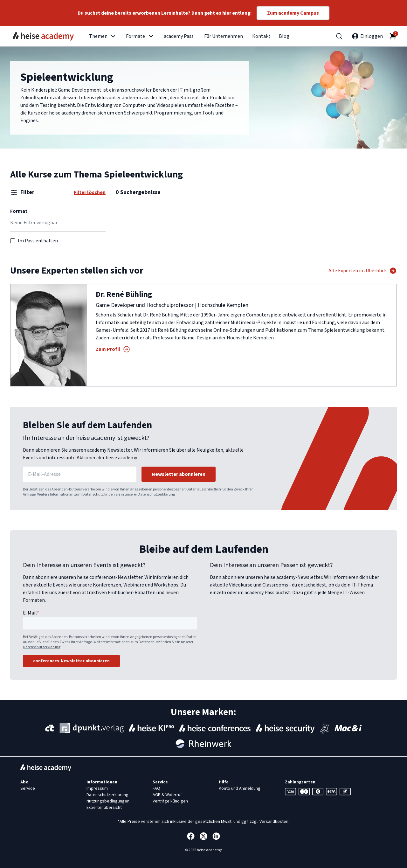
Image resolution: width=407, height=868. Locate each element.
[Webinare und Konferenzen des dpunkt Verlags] (92, 728)
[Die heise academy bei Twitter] (203, 836)
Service (28, 788)
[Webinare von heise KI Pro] (151, 728)
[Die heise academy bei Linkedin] (216, 836)
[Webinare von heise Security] (285, 728)
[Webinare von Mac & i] (348, 728)
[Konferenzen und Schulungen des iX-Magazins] (325, 728)
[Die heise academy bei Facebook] (191, 836)
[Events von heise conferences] (215, 728)
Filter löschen (90, 192)
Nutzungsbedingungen (108, 801)
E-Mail (31, 613)
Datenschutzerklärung (156, 494)
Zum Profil (113, 349)
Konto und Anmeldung (240, 788)
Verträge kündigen (170, 801)
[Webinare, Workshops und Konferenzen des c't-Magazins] (50, 728)
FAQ (156, 788)
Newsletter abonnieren (179, 474)
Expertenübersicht (104, 808)
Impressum (97, 788)
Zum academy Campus (293, 13)
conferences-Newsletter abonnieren (71, 661)
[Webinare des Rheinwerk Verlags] (203, 744)
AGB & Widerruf (167, 795)
